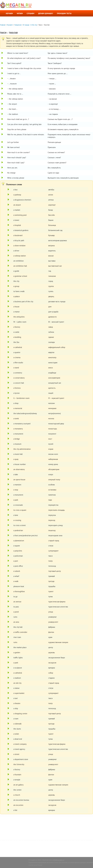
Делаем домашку (46, 13)
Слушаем (30, 13)
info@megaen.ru (58, 860)
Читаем (20, 13)
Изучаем (9, 13)
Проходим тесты (64, 13)
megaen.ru (34, 860)
